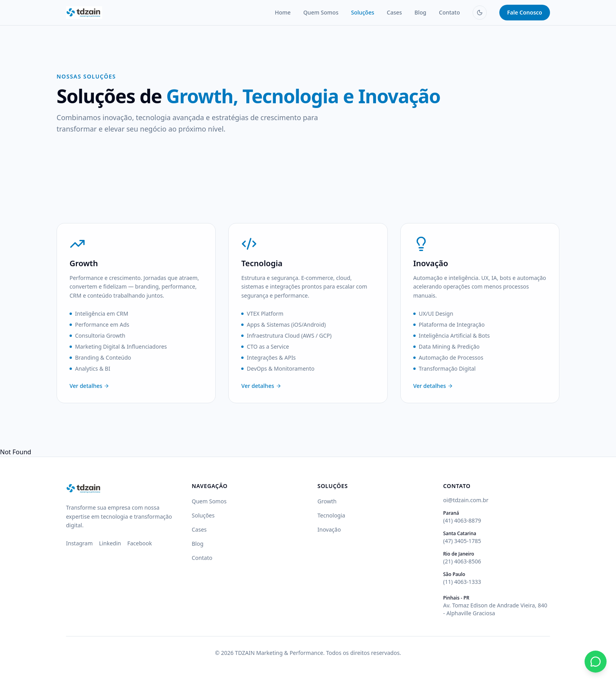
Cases (395, 12)
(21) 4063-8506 (462, 561)
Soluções (362, 12)
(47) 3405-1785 (462, 541)
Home (283, 12)
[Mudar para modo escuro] (480, 13)
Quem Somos (321, 12)
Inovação (329, 529)
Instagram (79, 543)
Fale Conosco (525, 12)
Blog (420, 12)
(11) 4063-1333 (462, 582)
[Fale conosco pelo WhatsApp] (596, 662)
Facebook (140, 543)
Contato (449, 12)
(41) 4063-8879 (462, 520)
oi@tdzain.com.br (466, 500)
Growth (327, 501)
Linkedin (110, 543)
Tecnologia (331, 515)
